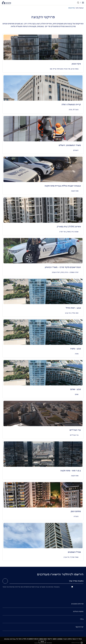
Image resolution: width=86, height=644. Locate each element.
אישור (42, 641)
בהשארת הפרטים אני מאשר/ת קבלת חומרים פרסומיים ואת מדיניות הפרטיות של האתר (31, 587)
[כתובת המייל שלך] (46, 581)
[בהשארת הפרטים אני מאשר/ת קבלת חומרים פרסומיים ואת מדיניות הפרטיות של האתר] (72, 587)
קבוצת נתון (80, 8)
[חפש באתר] (78, 3)
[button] (83, 3)
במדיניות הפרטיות (10, 639)
